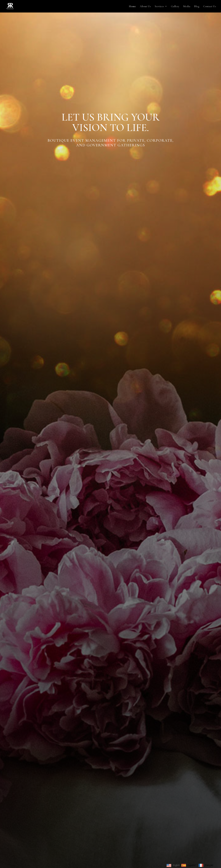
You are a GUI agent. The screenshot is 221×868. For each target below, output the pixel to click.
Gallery (175, 7)
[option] (188, 865)
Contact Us (210, 7)
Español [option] (192, 865)
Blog (197, 7)
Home (132, 7)
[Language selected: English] (191, 865)
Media (187, 7)
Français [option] (209, 865)
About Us (145, 7)
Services (159, 7)
